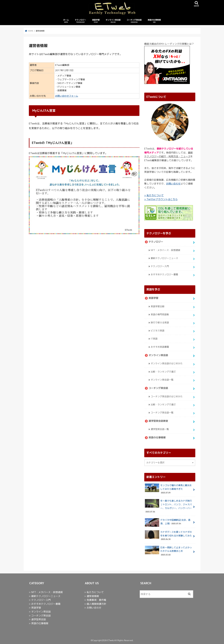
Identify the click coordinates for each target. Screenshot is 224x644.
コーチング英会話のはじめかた (167, 396)
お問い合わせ (173, 184)
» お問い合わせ (93, 608)
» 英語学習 (35, 608)
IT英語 (154, 339)
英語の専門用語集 (160, 314)
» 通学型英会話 (37, 619)
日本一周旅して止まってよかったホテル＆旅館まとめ (168, 551)
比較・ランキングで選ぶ (163, 372)
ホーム (66, 21)
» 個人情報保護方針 (95, 604)
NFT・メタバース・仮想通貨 (165, 250)
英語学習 (96, 21)
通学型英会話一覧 (160, 429)
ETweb (110, 640)
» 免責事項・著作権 (95, 600)
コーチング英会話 (134, 21)
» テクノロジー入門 (40, 600)
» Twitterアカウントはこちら (161, 199)
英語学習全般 (157, 306)
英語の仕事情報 (154, 21)
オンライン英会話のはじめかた (167, 363)
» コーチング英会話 (40, 616)
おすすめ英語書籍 (160, 347)
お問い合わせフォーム (67, 96)
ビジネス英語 (157, 331)
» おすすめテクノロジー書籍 (45, 604)
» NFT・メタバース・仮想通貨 (46, 592)
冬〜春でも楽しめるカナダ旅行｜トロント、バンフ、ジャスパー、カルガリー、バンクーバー (168, 506)
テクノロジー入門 (160, 266)
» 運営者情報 (92, 596)
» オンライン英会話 (40, 612)
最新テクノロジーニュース (164, 258)
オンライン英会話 (113, 21)
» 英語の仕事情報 (39, 623)
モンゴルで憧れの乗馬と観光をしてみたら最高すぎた (168, 489)
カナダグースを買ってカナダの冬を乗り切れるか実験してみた (168, 536)
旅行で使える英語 (160, 323)
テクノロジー (80, 21)
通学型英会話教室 (158, 421)
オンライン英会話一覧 (162, 380)
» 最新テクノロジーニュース (45, 596)
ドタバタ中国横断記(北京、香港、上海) (168, 522)
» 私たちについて (154, 195)
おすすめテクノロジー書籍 (164, 274)
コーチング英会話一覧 (162, 413)
